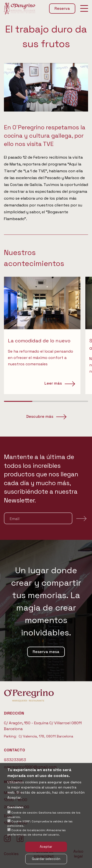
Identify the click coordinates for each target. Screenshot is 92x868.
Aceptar (46, 847)
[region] (46, 335)
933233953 (15, 760)
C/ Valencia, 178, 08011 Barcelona (46, 736)
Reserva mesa (46, 652)
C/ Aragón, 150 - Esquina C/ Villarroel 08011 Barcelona (43, 726)
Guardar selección (46, 859)
